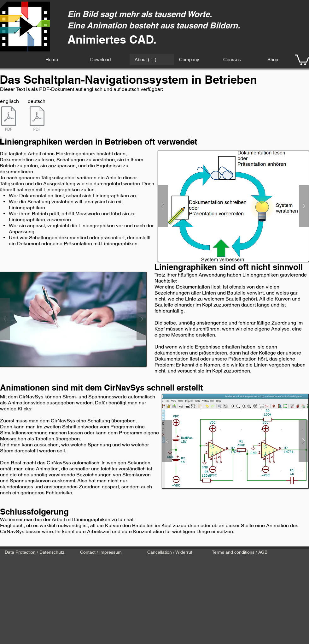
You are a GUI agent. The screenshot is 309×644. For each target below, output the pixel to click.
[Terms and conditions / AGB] (239, 552)
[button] (302, 59)
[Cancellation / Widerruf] (170, 552)
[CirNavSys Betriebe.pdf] (37, 119)
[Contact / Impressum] (101, 552)
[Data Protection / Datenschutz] (35, 552)
